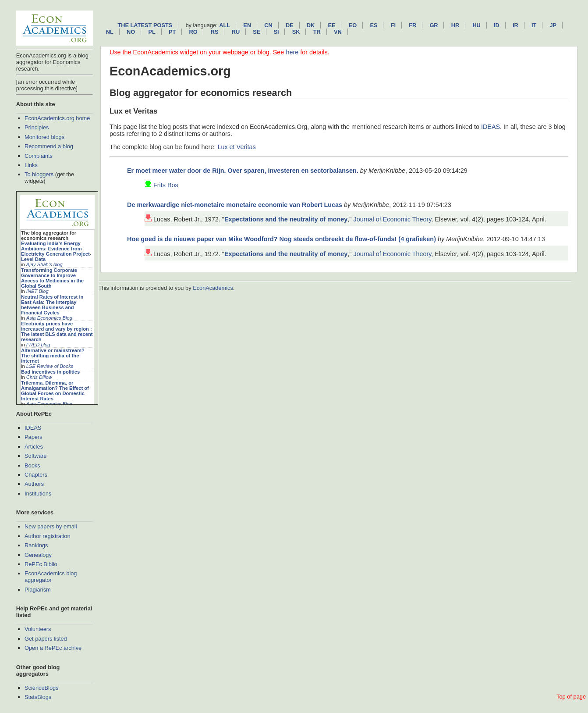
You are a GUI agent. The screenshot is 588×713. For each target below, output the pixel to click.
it (534, 25)
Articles (34, 447)
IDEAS (33, 428)
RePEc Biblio (41, 564)
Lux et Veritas (236, 147)
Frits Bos (166, 185)
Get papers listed (46, 639)
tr (317, 32)
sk (296, 32)
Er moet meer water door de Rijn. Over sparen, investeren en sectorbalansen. (243, 171)
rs (215, 32)
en (247, 25)
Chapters (36, 475)
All (225, 25)
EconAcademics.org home (57, 118)
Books (32, 465)
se (257, 32)
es (374, 25)
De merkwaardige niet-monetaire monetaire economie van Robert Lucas (235, 205)
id (497, 25)
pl (152, 32)
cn (268, 25)
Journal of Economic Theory (392, 219)
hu (476, 25)
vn (338, 32)
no (131, 32)
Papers (34, 437)
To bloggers (39, 174)
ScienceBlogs (42, 688)
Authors (34, 484)
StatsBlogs (38, 697)
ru (236, 32)
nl (110, 32)
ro (193, 32)
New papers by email (51, 526)
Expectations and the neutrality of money (286, 219)
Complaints (39, 156)
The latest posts (145, 25)
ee (332, 25)
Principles (37, 127)
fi (393, 25)
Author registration (48, 536)
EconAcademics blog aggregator (51, 577)
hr (455, 25)
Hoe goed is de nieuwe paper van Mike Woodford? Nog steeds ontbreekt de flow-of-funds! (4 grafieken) (282, 239)
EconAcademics (213, 288)
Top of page (571, 697)
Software (36, 456)
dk (311, 25)
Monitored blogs (44, 137)
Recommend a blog (49, 146)
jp (553, 25)
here (292, 52)
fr (413, 25)
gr (434, 25)
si (276, 32)
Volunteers (38, 629)
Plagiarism (38, 590)
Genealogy (38, 555)
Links (31, 165)
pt (172, 32)
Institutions (38, 494)
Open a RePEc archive (53, 648)
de (290, 25)
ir (515, 25)
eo (353, 25)
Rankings (36, 545)
